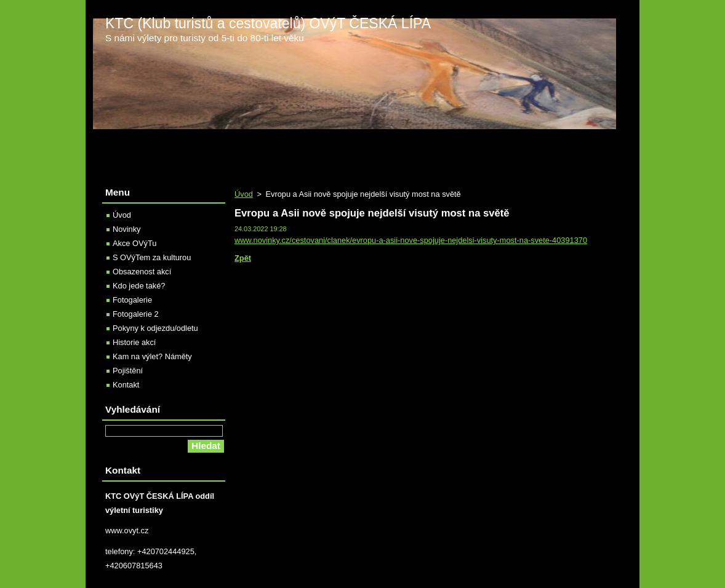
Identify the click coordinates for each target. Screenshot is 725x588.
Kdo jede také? (139, 286)
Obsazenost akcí (142, 272)
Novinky (127, 229)
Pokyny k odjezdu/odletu (155, 328)
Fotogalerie (132, 300)
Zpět (243, 258)
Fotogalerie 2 (136, 314)
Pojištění (128, 371)
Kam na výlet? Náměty (152, 356)
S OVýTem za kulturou (152, 257)
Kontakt (126, 385)
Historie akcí (134, 342)
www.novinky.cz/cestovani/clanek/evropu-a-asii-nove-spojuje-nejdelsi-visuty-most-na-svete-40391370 (411, 240)
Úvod (244, 194)
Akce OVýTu (134, 243)
